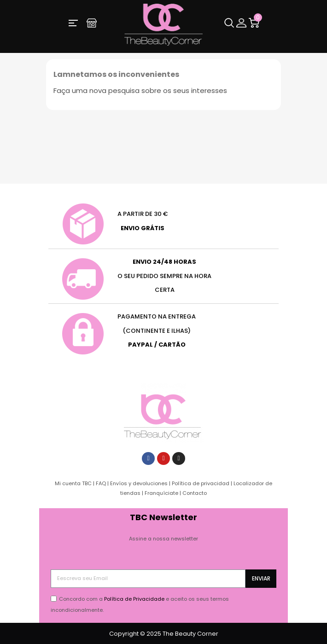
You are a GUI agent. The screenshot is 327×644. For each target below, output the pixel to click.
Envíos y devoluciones (139, 483)
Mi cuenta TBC (73, 483)
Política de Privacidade (134, 599)
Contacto (195, 493)
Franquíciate (161, 493)
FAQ (101, 483)
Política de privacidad (201, 483)
